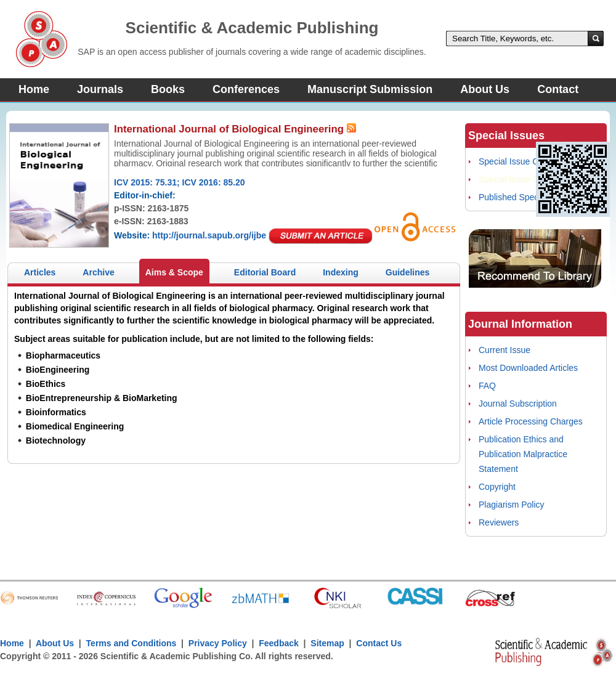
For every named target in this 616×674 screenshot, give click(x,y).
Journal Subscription (518, 404)
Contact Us (379, 643)
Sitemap (327, 643)
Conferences (246, 89)
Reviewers (499, 522)
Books (168, 89)
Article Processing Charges (531, 421)
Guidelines (408, 272)
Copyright (497, 487)
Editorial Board (265, 272)
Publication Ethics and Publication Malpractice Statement (523, 454)
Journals (100, 89)
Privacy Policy (218, 643)
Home (34, 89)
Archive (98, 272)
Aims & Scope (174, 272)
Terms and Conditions (132, 643)
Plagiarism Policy (512, 505)
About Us (485, 89)
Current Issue (505, 350)
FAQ (487, 386)
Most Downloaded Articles (528, 368)
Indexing (341, 272)
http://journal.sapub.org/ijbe (209, 235)
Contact (558, 89)
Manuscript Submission (370, 89)
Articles (40, 272)
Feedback (279, 643)
